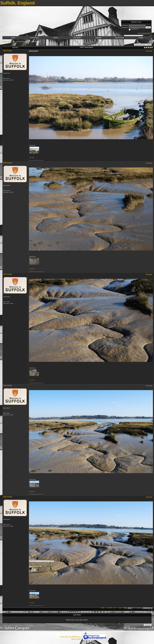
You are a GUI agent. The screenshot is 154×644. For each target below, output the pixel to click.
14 (115, 608)
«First (103, 608)
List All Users (34, 38)
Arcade (141, 38)
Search (56, 38)
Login (148, 27)
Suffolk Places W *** (23, 42)
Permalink (149, 51)
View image (32, 157)
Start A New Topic (140, 45)
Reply (149, 45)
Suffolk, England (8, 42)
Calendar (98, 38)
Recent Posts (120, 38)
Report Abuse (76, 639)
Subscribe (148, 625)
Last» (121, 608)
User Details (77, 38)
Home (13, 38)
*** (152, 610)
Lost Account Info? (144, 33)
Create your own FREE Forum (70, 637)
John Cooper (8, 51)
